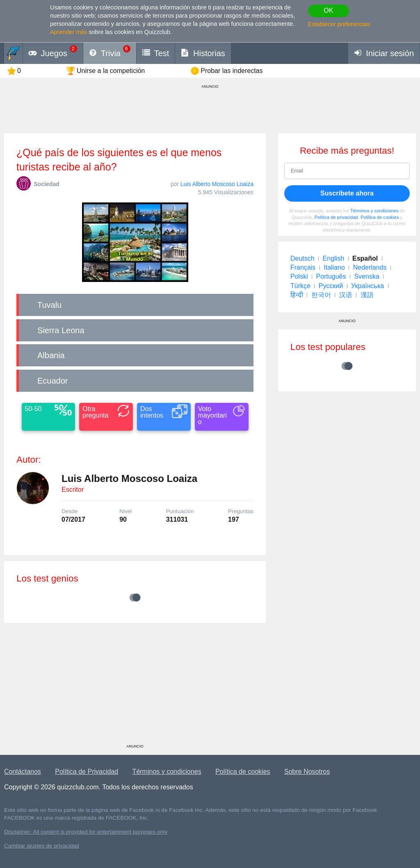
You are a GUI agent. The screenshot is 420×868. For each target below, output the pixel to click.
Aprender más (68, 32)
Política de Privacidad (87, 771)
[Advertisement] (135, 686)
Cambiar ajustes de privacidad (42, 846)
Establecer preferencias (339, 24)
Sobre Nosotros (307, 771)
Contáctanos (23, 771)
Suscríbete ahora (347, 193)
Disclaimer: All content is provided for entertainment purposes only (86, 832)
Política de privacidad (336, 217)
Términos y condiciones (374, 211)
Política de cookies (380, 217)
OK (328, 10)
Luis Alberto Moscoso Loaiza (217, 184)
